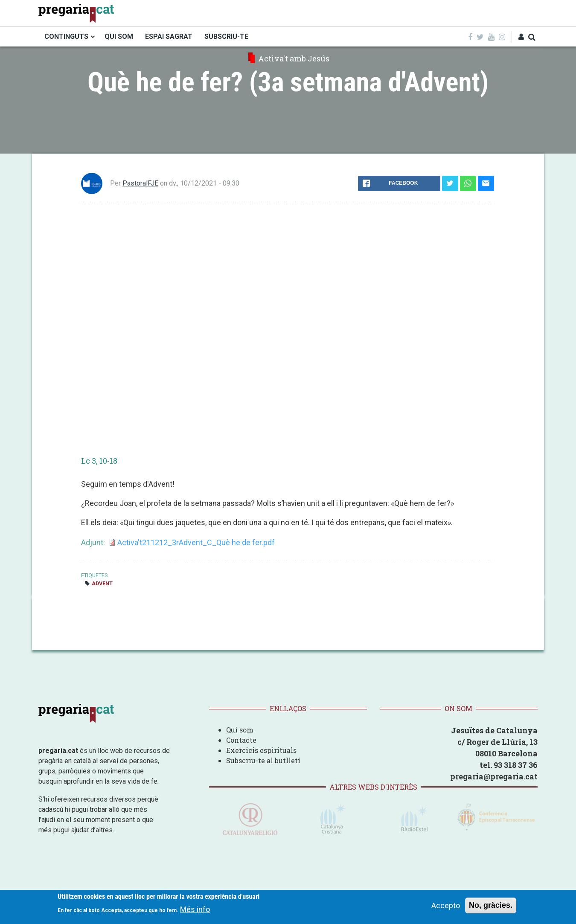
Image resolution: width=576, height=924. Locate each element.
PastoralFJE (140, 183)
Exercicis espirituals (261, 750)
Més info (195, 909)
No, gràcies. (491, 905)
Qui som (240, 730)
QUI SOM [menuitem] (119, 36)
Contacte (241, 740)
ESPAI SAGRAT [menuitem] (169, 36)
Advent (102, 583)
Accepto (446, 905)
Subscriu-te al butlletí (263, 760)
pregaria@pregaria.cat (494, 776)
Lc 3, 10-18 (99, 461)
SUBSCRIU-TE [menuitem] (226, 36)
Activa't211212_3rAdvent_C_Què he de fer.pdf (196, 542)
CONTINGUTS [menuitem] (66, 36)
